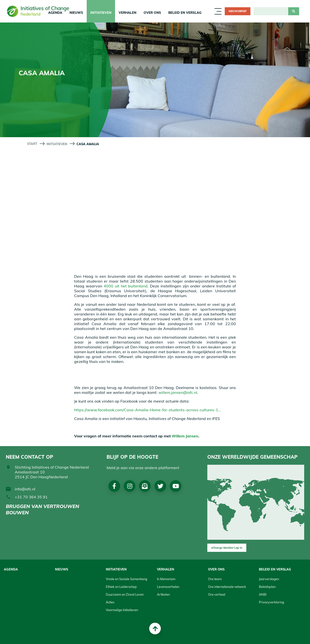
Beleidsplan (267, 587)
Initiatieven (101, 13)
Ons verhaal (217, 594)
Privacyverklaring (271, 602)
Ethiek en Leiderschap (121, 587)
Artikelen (163, 594)
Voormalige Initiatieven (122, 610)
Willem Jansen (185, 436)
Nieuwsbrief (238, 11)
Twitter (161, 486)
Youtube (176, 486)
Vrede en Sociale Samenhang (127, 579)
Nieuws (76, 13)
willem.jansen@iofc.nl (178, 392)
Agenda (11, 569)
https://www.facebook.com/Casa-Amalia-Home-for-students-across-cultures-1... (148, 410)
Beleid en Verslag (185, 13)
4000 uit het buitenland (126, 286)
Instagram (130, 486)
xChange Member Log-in (227, 548)
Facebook (114, 486)
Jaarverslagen (269, 579)
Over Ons (152, 13)
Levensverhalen (168, 587)
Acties (110, 602)
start (32, 144)
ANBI (263, 594)
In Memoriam (166, 579)
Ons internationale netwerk (227, 587)
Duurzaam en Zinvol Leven (125, 594)
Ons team (215, 579)
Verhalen (128, 13)
